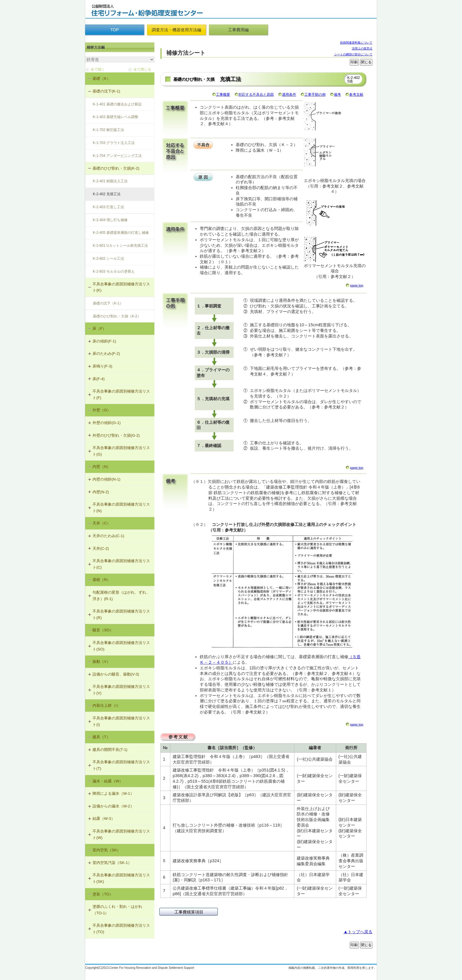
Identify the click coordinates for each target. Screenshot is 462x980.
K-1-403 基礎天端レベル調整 (115, 117)
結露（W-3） (104, 818)
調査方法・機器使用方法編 (176, 30)
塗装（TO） (103, 894)
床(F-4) (99, 379)
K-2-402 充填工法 (107, 194)
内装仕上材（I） (107, 705)
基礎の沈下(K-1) (106, 91)
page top (357, 285)
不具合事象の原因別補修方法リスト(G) (121, 451)
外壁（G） (102, 410)
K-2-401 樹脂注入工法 (110, 181)
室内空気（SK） (107, 850)
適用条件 (289, 95)
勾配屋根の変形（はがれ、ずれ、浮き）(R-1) (121, 596)
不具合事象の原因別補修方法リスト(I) (121, 721)
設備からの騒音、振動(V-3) (116, 674)
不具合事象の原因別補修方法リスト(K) (121, 287)
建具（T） (101, 737)
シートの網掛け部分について (353, 54)
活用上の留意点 (362, 48)
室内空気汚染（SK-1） (112, 863)
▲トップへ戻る (358, 932)
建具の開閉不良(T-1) (110, 750)
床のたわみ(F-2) (106, 354)
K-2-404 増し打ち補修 (110, 220)
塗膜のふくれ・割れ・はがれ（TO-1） (117, 910)
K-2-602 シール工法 (108, 259)
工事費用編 (238, 30)
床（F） (99, 328)
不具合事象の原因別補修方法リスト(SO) (121, 646)
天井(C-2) (101, 548)
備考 (337, 95)
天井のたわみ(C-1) (108, 536)
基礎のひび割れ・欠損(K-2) (116, 168)
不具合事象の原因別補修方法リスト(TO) (121, 929)
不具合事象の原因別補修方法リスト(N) (121, 508)
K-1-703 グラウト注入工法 (114, 143)
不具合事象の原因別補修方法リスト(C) (121, 564)
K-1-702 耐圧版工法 (108, 130)
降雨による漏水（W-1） (113, 793)
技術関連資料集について (356, 43)
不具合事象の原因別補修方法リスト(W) (121, 834)
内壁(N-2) (101, 492)
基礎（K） (102, 78)
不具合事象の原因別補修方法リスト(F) (121, 394)
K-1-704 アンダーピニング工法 (117, 156)
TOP (114, 30)
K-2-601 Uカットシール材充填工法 (120, 246)
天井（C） (102, 523)
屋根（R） (102, 580)
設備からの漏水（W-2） (113, 806)
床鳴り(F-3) (102, 366)
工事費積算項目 (189, 912)
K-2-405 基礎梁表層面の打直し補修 (121, 233)
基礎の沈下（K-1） (108, 303)
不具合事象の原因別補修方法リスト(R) (121, 614)
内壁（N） (102, 467)
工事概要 (223, 95)
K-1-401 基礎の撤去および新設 (117, 104)
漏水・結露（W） (108, 781)
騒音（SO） (103, 630)
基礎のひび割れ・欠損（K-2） (117, 316)
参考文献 (356, 95)
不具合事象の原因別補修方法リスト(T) (121, 765)
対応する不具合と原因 (256, 95)
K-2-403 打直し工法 (108, 207)
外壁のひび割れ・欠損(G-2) (116, 435)
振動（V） (102, 662)
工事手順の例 (315, 95)
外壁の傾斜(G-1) (107, 423)
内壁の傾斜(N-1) (107, 479)
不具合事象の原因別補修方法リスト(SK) (121, 878)
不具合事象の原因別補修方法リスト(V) (121, 690)
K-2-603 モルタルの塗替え (114, 272)
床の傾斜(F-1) (104, 341)
